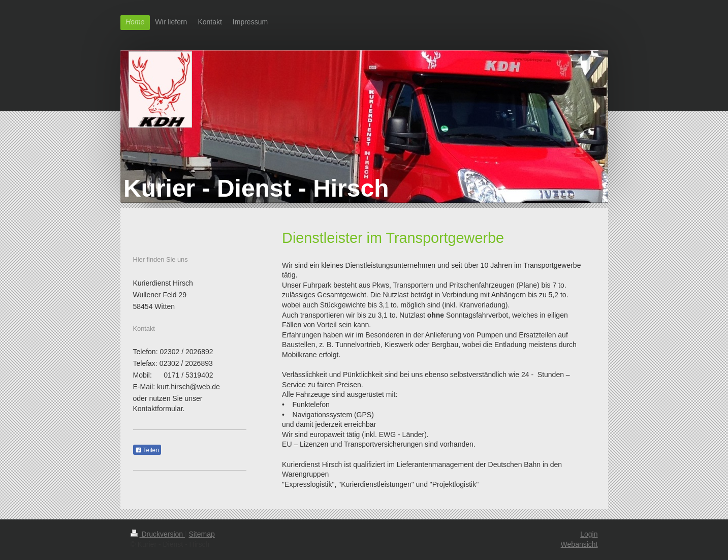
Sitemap (202, 534)
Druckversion (158, 534)
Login (589, 534)
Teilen (147, 450)
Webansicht (579, 544)
